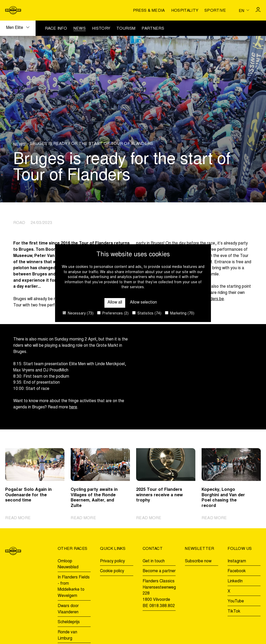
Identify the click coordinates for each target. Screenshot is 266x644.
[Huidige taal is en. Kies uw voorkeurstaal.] (244, 10)
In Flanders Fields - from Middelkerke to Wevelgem (74, 587)
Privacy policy (112, 561)
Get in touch (154, 561)
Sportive (215, 11)
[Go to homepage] (13, 10)
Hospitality (185, 11)
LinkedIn (235, 581)
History (101, 29)
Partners (153, 29)
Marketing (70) (180, 313)
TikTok (234, 611)
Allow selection (143, 302)
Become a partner (159, 571)
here (73, 407)
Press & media (149, 11)
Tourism (126, 29)
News (80, 29)
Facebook (237, 571)
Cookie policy (112, 571)
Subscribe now (198, 561)
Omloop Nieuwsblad (68, 564)
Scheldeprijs (69, 622)
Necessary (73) (78, 313)
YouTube (236, 601)
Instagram (237, 561)
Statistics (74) (147, 313)
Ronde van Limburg (67, 635)
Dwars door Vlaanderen (68, 609)
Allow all (115, 302)
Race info (56, 29)
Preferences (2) (113, 313)
